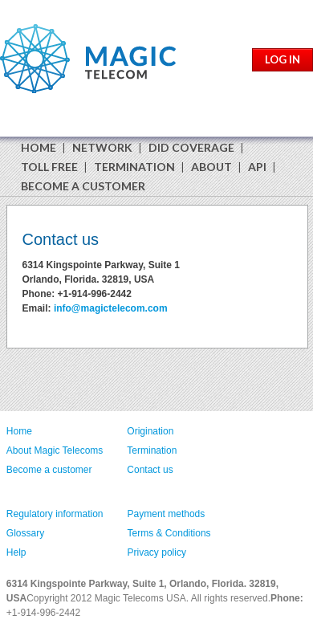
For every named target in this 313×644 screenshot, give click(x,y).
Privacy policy (157, 552)
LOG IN (283, 59)
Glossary (25, 533)
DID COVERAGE (191, 147)
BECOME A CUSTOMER (83, 186)
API (257, 167)
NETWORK (102, 147)
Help (16, 552)
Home (19, 431)
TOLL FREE (49, 167)
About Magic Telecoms (55, 450)
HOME (39, 147)
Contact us (150, 470)
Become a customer (49, 470)
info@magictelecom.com (111, 308)
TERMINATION (134, 167)
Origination (150, 431)
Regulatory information (55, 514)
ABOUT (211, 167)
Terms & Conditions (169, 533)
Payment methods (167, 514)
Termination (152, 450)
